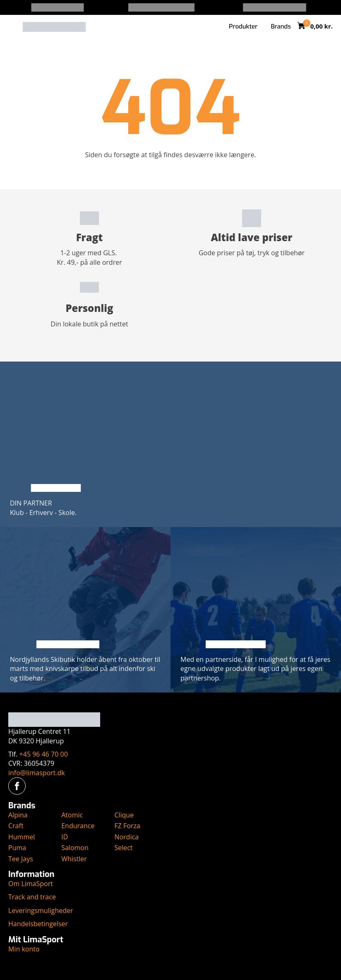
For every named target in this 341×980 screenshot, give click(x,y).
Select (123, 848)
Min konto (24, 949)
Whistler (74, 859)
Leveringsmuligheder (41, 911)
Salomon (75, 848)
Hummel (22, 837)
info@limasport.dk (37, 773)
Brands (281, 26)
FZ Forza (127, 826)
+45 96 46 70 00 (44, 754)
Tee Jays (21, 859)
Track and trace (32, 897)
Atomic (72, 815)
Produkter (243, 26)
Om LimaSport (31, 884)
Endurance (78, 826)
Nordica (126, 837)
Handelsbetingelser (38, 924)
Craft (16, 826)
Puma (17, 848)
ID (65, 837)
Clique (124, 815)
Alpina (18, 815)
